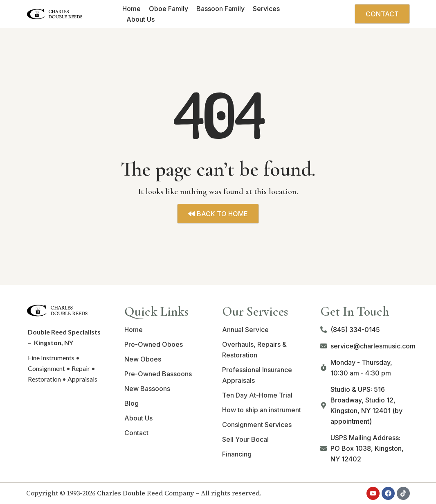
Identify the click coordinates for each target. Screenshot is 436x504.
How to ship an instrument (262, 410)
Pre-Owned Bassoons (158, 374)
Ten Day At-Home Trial (257, 395)
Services (266, 9)
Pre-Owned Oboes (154, 344)
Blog (131, 403)
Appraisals (82, 379)
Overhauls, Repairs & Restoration (254, 350)
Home (131, 9)
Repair (81, 368)
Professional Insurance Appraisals (257, 375)
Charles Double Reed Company (145, 493)
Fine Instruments (51, 358)
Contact (136, 433)
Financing (237, 454)
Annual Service (245, 330)
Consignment (46, 368)
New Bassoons (147, 389)
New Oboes (143, 359)
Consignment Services (257, 425)
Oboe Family (169, 9)
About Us (140, 19)
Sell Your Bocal (245, 439)
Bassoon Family (220, 9)
